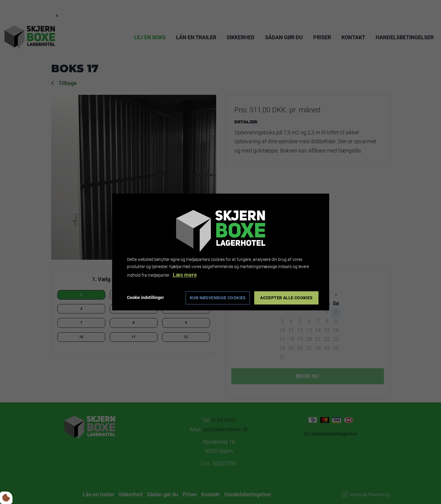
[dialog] (221, 252)
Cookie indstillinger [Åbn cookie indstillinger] (145, 298)
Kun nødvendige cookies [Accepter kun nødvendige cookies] (218, 298)
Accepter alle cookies (286, 298)
